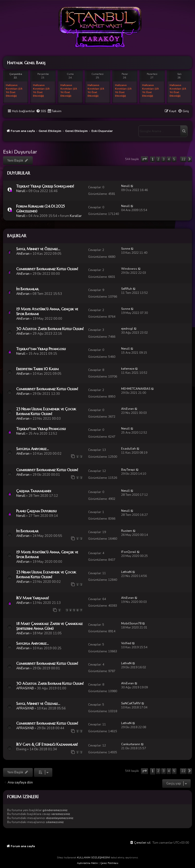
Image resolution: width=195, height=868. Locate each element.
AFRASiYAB (25, 688)
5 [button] (174, 159)
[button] (144, 159)
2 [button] (158, 159)
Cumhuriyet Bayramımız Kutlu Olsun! (47, 269)
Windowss (129, 269)
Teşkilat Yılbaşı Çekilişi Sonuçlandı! (45, 186)
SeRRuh (127, 289)
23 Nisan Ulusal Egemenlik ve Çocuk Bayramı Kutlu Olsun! (46, 411)
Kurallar (76, 216)
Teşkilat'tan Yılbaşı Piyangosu (41, 349)
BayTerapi (128, 470)
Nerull (21, 191)
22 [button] (183, 159)
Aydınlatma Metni (87, 863)
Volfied (126, 643)
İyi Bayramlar (27, 531)
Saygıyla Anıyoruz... (32, 449)
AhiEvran (23, 254)
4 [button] (169, 159)
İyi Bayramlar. (28, 289)
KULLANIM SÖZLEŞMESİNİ (93, 858)
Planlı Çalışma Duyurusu (36, 511)
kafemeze (128, 369)
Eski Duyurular (20, 152)
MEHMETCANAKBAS (136, 389)
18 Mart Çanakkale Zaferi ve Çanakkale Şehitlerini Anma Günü (50, 626)
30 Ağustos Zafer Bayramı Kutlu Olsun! (50, 329)
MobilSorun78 (131, 623)
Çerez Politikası (109, 863)
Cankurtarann (131, 744)
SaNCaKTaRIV (131, 703)
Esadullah (128, 449)
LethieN (126, 572)
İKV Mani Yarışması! (33, 598)
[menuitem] (41, 111)
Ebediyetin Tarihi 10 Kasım (37, 369)
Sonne (126, 249)
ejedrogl (127, 329)
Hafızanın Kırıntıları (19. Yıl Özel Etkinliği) (14, 91)
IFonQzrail (129, 552)
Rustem (127, 531)
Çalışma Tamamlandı (34, 491)
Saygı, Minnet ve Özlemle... (38, 249)
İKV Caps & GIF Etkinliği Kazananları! (47, 744)
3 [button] (164, 159)
